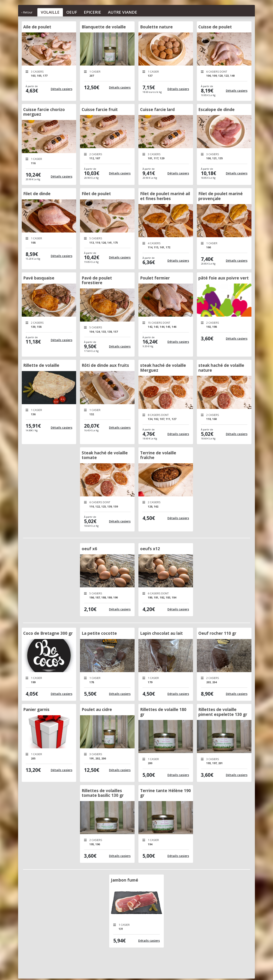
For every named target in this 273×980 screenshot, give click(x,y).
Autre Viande (123, 12)
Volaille (50, 12)
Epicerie (92, 12)
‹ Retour (27, 12)
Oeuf (72, 12)
